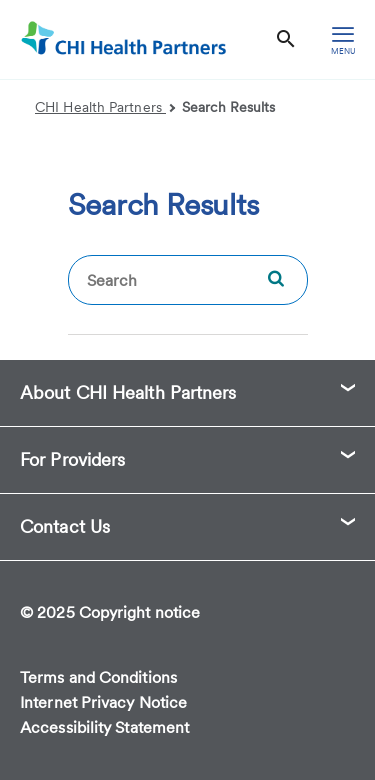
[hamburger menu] (343, 39)
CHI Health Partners (105, 107)
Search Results (228, 107)
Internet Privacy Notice (103, 702)
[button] (187, 393)
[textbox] (188, 280)
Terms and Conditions (98, 677)
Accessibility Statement (104, 727)
